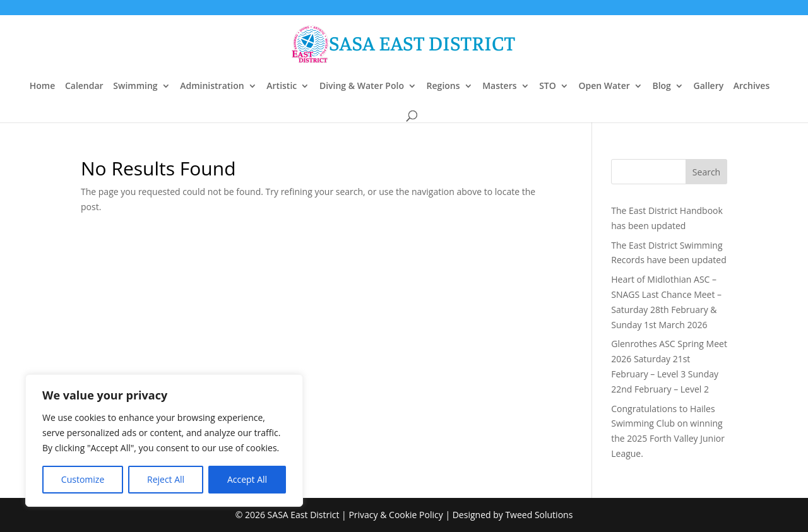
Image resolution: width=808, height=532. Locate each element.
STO (548, 86)
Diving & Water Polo (362, 86)
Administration (212, 86)
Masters (499, 86)
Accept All (247, 479)
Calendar (84, 86)
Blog (661, 86)
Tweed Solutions (539, 515)
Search (706, 172)
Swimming (135, 86)
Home (43, 86)
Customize (83, 479)
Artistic (282, 86)
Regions (443, 86)
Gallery (708, 86)
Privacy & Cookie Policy (395, 515)
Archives (752, 86)
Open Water (604, 86)
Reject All (166, 479)
